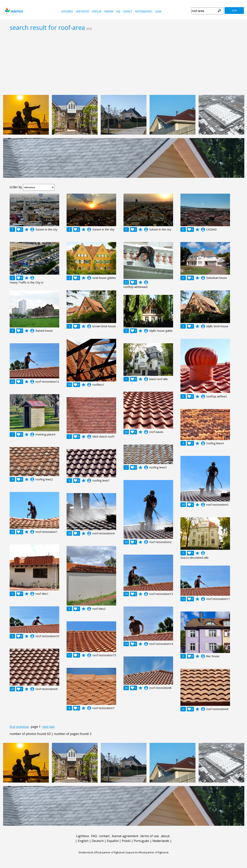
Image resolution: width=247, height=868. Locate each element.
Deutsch (98, 841)
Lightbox (82, 836)
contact (128, 11)
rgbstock (14, 11)
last (52, 727)
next (45, 727)
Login (158, 11)
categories (67, 11)
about (165, 836)
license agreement (125, 836)
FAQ (118, 11)
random (109, 11)
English (83, 841)
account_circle (32, 229)
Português (141, 841)
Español (113, 841)
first (13, 727)
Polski (126, 841)
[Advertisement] (123, 63)
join (234, 11)
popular (97, 11)
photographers (144, 11)
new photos (83, 11)
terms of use (150, 836)
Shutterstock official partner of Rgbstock (102, 852)
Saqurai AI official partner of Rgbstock (147, 852)
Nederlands (161, 841)
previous (23, 727)
